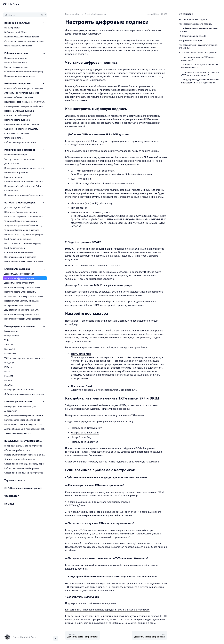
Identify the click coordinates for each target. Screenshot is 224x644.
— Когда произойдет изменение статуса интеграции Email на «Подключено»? (200, 81)
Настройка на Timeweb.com (87, 428)
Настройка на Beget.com (85, 433)
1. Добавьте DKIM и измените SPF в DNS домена (199, 30)
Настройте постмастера (190, 40)
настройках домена (131, 357)
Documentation (73, 14)
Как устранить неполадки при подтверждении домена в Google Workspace (107, 610)
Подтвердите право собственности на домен (91, 603)
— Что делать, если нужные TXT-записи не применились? (199, 66)
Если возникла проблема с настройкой (198, 52)
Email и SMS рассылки (96, 14)
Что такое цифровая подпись (193, 19)
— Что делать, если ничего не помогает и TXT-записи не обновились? (200, 74)
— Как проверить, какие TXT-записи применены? (198, 58)
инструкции (126, 285)
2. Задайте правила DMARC (193, 36)
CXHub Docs (11, 4)
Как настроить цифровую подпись (195, 24)
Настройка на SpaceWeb (85, 442)
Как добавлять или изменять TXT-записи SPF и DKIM (198, 46)
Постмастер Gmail (82, 386)
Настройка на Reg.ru (83, 437)
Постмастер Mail (81, 354)
